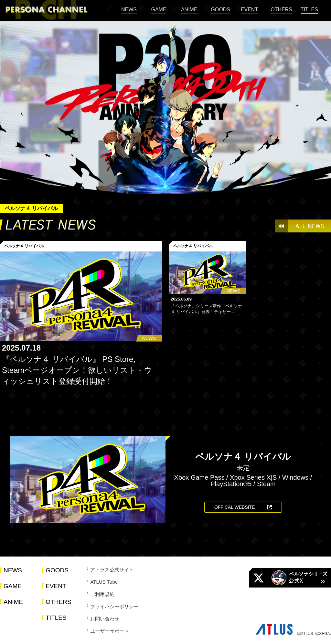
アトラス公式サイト (112, 570)
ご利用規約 (102, 594)
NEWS (129, 10)
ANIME (189, 10)
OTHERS (281, 10)
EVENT (249, 10)
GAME (159, 10)
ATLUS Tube (104, 582)
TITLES (309, 10)
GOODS (220, 10)
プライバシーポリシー (114, 606)
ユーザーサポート (110, 631)
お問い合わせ (105, 619)
